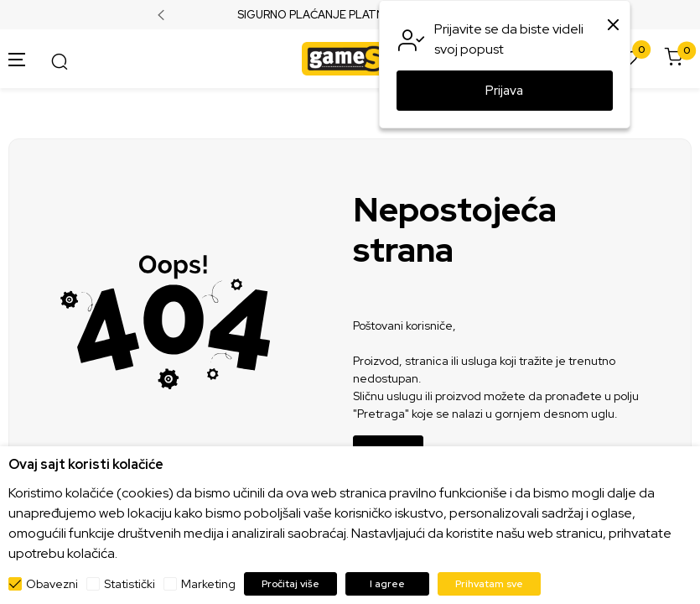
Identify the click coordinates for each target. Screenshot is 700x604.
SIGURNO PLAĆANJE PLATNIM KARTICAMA (350, 15)
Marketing (208, 584)
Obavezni (52, 584)
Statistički (130, 584)
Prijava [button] (504, 91)
